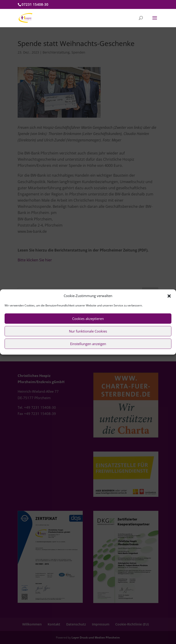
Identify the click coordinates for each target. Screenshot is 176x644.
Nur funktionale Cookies (88, 331)
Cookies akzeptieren (88, 319)
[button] (169, 296)
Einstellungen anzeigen (88, 344)
